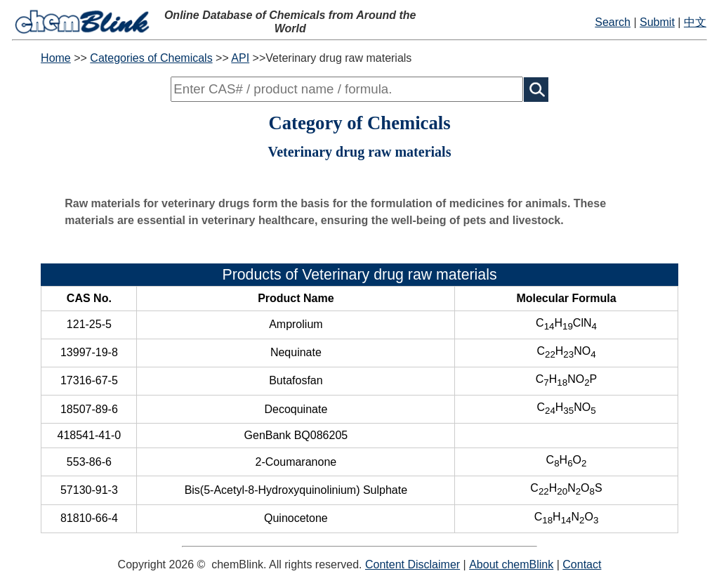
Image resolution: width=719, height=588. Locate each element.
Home (56, 58)
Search (613, 22)
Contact (582, 564)
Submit (657, 22)
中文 (695, 22)
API (240, 58)
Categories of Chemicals (151, 58)
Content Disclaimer (413, 564)
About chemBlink (511, 564)
